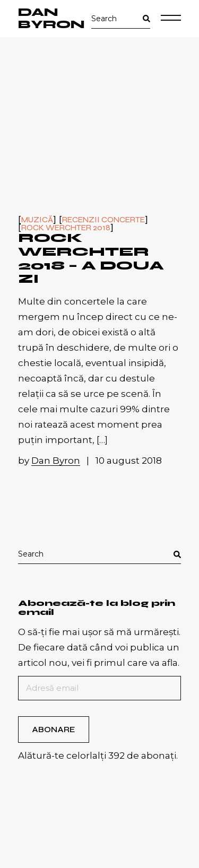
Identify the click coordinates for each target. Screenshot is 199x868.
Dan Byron (51, 19)
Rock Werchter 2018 (66, 228)
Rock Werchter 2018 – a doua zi (91, 258)
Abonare (53, 730)
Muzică (37, 220)
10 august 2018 (129, 461)
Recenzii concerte (103, 220)
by (50, 461)
